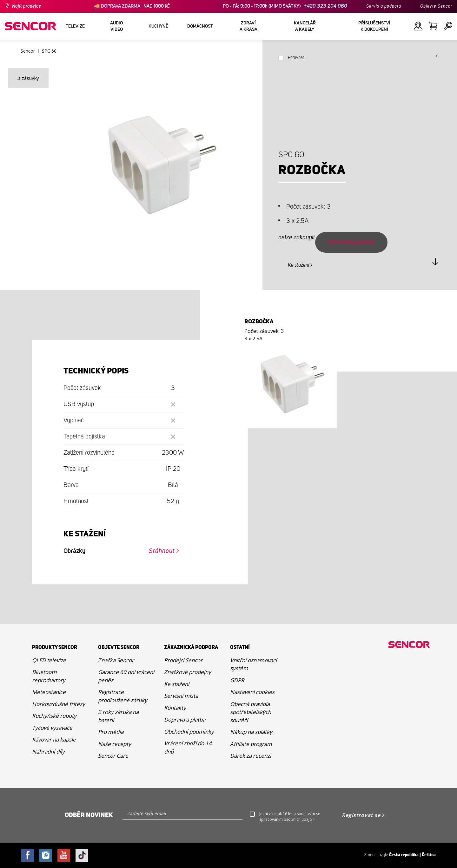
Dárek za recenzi (251, 756)
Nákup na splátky (251, 732)
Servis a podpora (384, 6)
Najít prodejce (27, 6)
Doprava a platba (185, 719)
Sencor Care (113, 756)
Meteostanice (49, 692)
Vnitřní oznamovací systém (253, 664)
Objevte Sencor (436, 6)
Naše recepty (115, 744)
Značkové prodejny (188, 672)
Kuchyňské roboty (54, 716)
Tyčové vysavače (52, 728)
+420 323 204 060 (325, 6)
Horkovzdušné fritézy (59, 704)
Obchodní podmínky (189, 732)
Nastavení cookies (252, 692)
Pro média (111, 732)
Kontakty (175, 708)
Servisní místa (181, 696)
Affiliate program (251, 744)
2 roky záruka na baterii (118, 716)
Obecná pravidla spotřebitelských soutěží (251, 712)
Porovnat (296, 58)
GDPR (237, 680)
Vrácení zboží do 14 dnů (188, 747)
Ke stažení (298, 265)
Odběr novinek (89, 815)
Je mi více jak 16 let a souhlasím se (290, 817)
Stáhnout (162, 551)
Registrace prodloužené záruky (123, 696)
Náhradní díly (48, 751)
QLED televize (49, 660)
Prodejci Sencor (183, 660)
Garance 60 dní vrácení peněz (126, 676)
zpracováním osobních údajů (285, 819)
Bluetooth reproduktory (49, 676)
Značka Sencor (116, 660)
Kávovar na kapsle (54, 739)
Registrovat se (361, 815)
